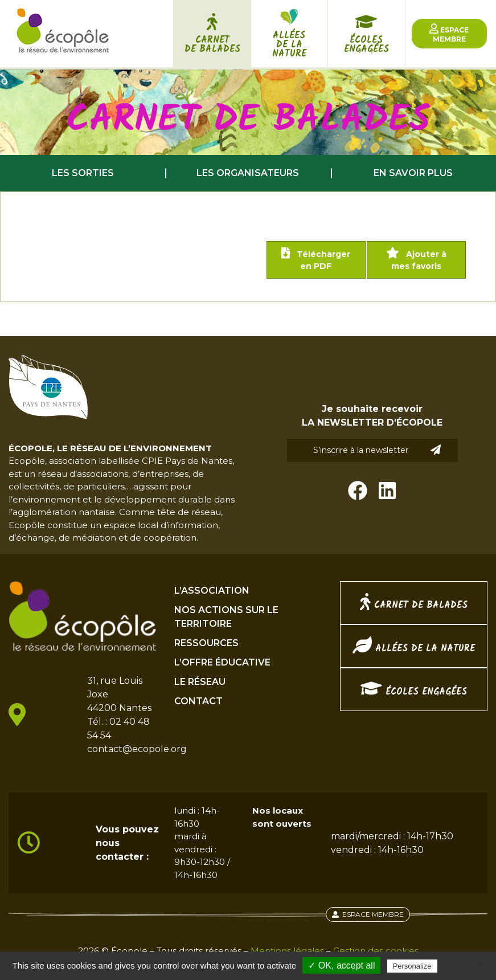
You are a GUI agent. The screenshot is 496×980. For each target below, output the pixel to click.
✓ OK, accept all (341, 965)
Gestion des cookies (376, 951)
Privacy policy (468, 966)
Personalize (412, 966)
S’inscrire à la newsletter (377, 450)
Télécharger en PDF (316, 259)
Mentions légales (287, 951)
